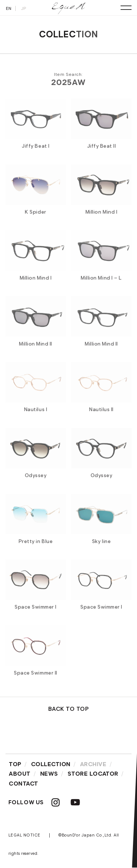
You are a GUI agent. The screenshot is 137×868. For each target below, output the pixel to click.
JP (24, 8)
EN (9, 8)
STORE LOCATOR (93, 774)
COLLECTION (51, 764)
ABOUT (20, 774)
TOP (15, 764)
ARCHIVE (93, 764)
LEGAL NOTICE (24, 835)
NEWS (49, 774)
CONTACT (24, 784)
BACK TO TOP (69, 709)
